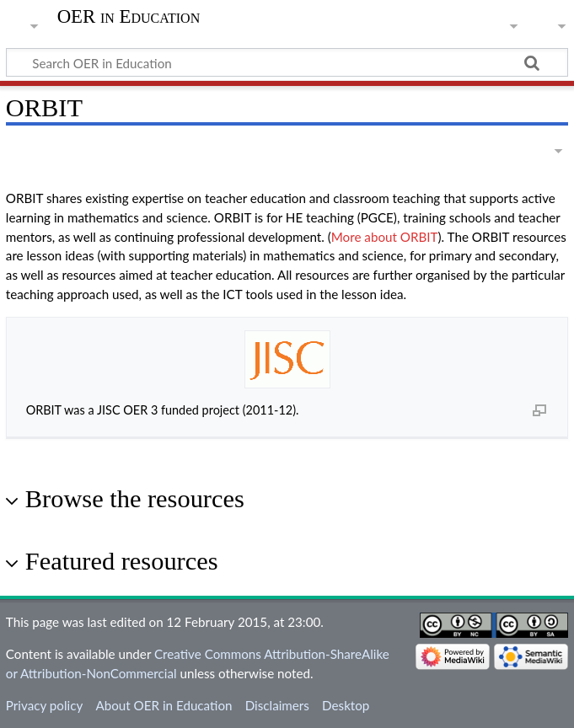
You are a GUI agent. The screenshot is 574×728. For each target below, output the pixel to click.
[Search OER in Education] (287, 62)
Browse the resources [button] (135, 499)
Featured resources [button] (122, 561)
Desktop (346, 705)
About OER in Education (164, 705)
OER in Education (129, 17)
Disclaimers (277, 705)
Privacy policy (44, 705)
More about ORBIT (385, 237)
